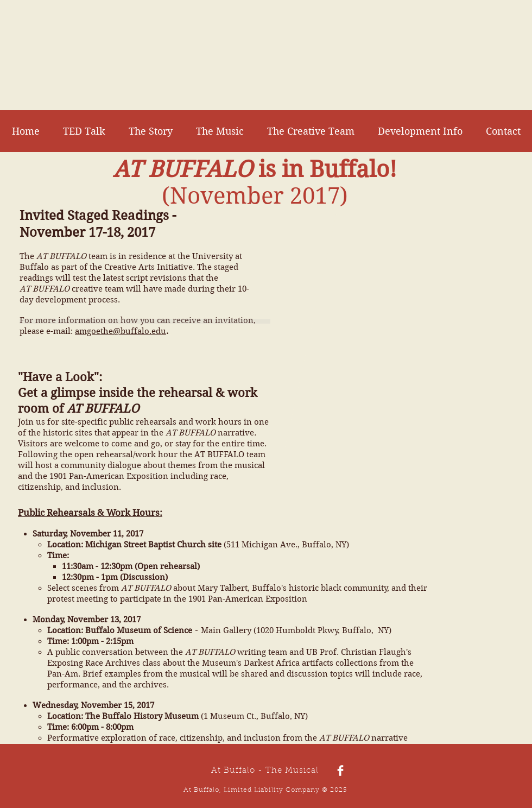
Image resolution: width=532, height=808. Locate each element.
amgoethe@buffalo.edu (121, 331)
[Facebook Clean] (340, 771)
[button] (420, 131)
